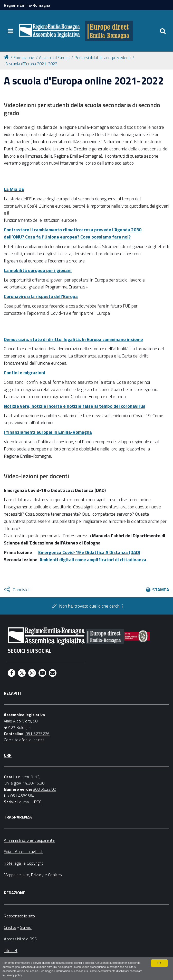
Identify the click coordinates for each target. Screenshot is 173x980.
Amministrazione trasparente (29, 840)
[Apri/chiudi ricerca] (163, 31)
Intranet (11, 950)
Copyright (35, 863)
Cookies (55, 875)
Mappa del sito (17, 875)
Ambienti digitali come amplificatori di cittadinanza (93, 560)
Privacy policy (14, 975)
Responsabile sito (19, 916)
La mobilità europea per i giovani (38, 270)
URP (8, 755)
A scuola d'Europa (54, 57)
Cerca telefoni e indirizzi (25, 740)
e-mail (25, 802)
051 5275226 (37, 734)
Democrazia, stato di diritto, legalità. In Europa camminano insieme (73, 339)
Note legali (13, 863)
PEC (38, 802)
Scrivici (26, 927)
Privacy (37, 875)
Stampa (161, 590)
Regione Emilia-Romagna (27, 5)
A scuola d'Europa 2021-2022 (31, 64)
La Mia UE (14, 189)
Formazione (24, 57)
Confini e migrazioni (25, 373)
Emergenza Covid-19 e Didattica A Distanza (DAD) (89, 552)
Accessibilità (15, 939)
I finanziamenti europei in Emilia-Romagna (48, 432)
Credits (10, 927)
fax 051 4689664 (19, 796)
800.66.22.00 (44, 789)
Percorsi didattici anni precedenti (103, 57)
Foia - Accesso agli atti (24, 851)
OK (159, 963)
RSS (33, 939)
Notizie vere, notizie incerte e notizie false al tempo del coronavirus (75, 406)
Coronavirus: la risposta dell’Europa (41, 296)
